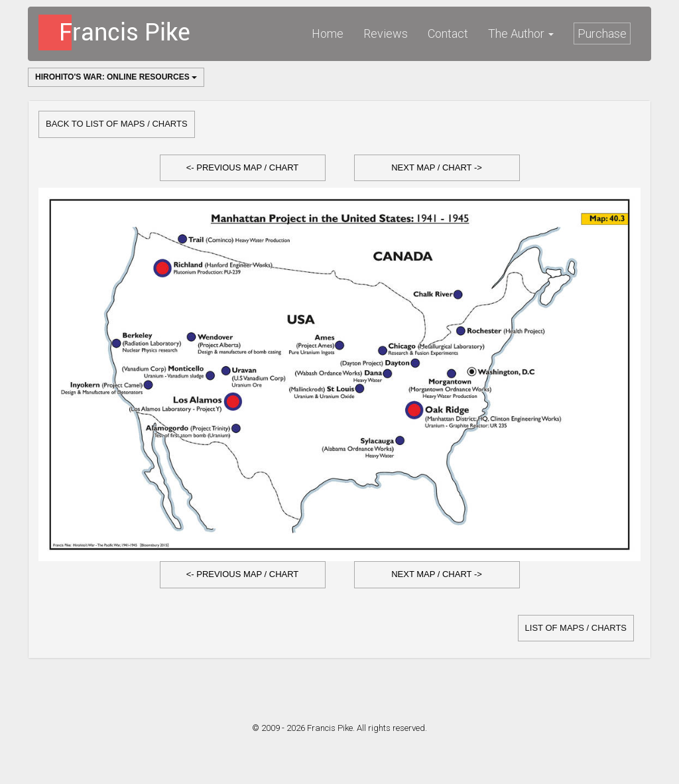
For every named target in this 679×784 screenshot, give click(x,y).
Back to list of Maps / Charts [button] (117, 124)
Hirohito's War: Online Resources (116, 77)
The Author (521, 33)
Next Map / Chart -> (437, 167)
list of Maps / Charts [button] (576, 628)
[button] (243, 168)
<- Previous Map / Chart (243, 167)
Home (328, 33)
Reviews (386, 33)
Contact (448, 33)
